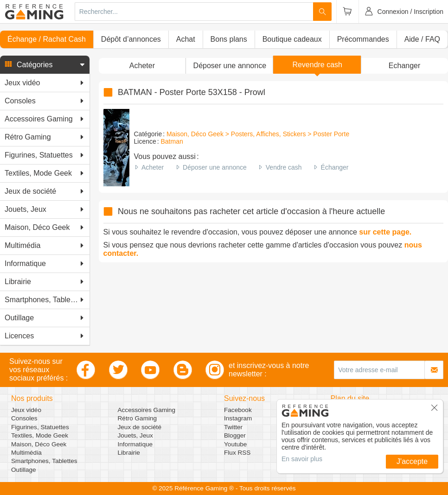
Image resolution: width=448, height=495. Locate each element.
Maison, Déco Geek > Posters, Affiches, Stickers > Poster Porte (258, 134)
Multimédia (26, 453)
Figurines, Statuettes (40, 427)
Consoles (24, 418)
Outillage (24, 470)
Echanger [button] (405, 66)
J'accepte (412, 461)
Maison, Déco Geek (39, 444)
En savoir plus (302, 459)
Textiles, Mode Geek (40, 435)
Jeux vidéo (26, 410)
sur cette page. (385, 232)
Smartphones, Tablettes (44, 461)
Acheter (153, 167)
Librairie (129, 453)
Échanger (335, 167)
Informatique (135, 444)
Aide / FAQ (422, 39)
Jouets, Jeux (135, 435)
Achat (186, 39)
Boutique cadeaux (292, 39)
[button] (45, 65)
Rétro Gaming (138, 418)
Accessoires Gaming (147, 410)
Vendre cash (284, 167)
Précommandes (363, 39)
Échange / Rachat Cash (47, 39)
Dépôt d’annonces (131, 39)
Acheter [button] (142, 66)
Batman (172, 141)
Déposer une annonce (215, 167)
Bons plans (229, 39)
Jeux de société (140, 427)
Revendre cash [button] (317, 65)
